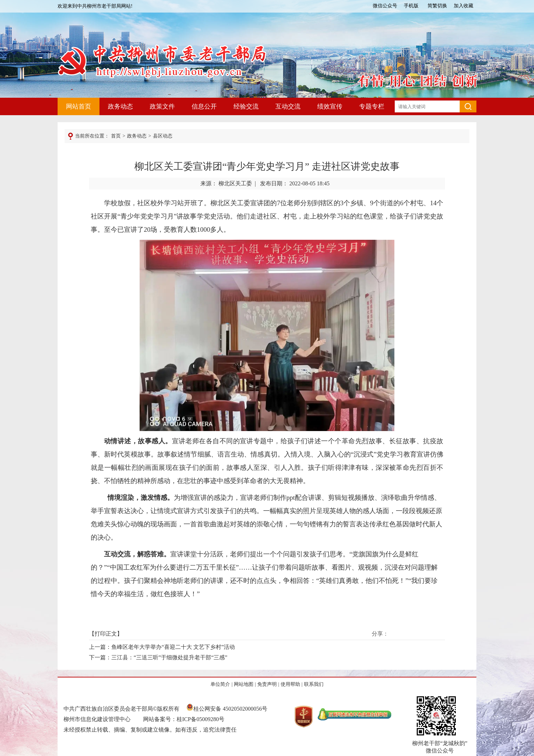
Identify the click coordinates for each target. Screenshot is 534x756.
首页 (116, 136)
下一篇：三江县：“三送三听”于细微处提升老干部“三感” (158, 657)
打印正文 (106, 634)
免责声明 (267, 684)
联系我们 (314, 684)
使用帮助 (290, 684)
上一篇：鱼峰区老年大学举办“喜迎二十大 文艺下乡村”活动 (162, 647)
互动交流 (288, 106)
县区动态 (163, 136)
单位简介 (220, 684)
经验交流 (246, 106)
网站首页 (79, 106)
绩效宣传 (330, 106)
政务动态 (120, 106)
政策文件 (162, 106)
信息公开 (204, 106)
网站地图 (244, 684)
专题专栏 (372, 106)
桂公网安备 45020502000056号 (227, 709)
